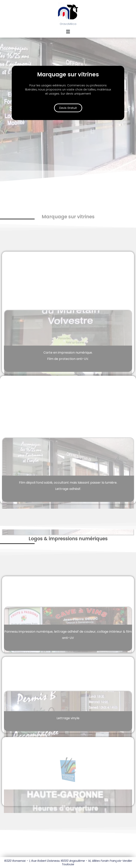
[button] (68, 32)
